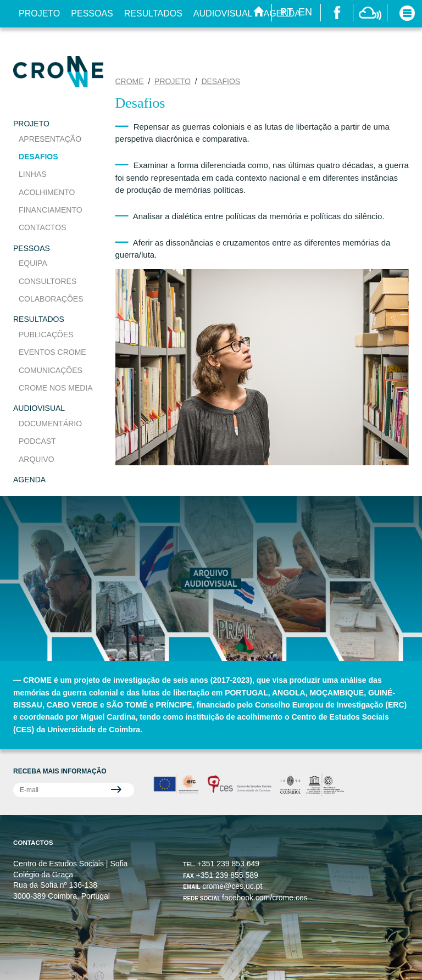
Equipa (33, 263)
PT (287, 12)
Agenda (29, 480)
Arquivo (37, 459)
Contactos (43, 227)
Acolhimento (47, 192)
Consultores (48, 281)
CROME (130, 81)
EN (305, 12)
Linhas (33, 174)
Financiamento (51, 210)
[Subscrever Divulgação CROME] (74, 790)
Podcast (37, 441)
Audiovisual (223, 13)
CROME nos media (56, 388)
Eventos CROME (52, 352)
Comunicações (51, 370)
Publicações (46, 335)
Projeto (39, 13)
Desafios (38, 157)
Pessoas (92, 13)
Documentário (50, 424)
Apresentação (50, 139)
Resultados (153, 13)
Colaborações (51, 299)
